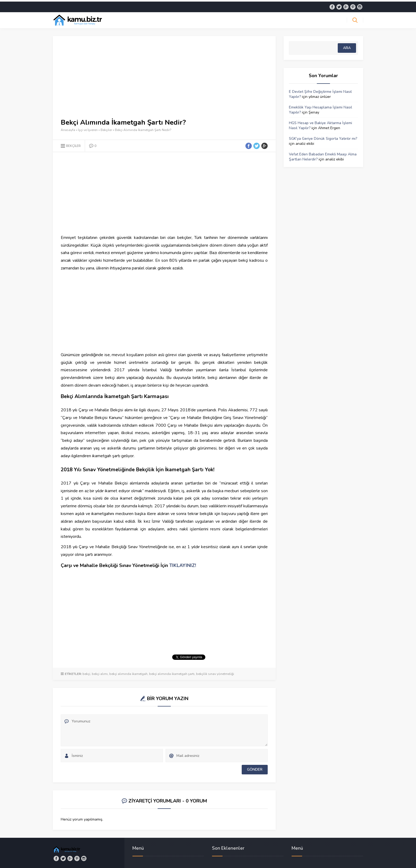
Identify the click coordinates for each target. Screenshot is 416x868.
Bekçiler (106, 128)
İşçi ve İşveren (88, 128)
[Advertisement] (164, 80)
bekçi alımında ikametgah (128, 672)
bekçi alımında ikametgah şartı (172, 672)
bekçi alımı (100, 672)
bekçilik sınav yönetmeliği (215, 672)
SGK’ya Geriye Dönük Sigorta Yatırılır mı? (323, 137)
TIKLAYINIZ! (183, 564)
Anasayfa (68, 128)
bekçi (86, 672)
